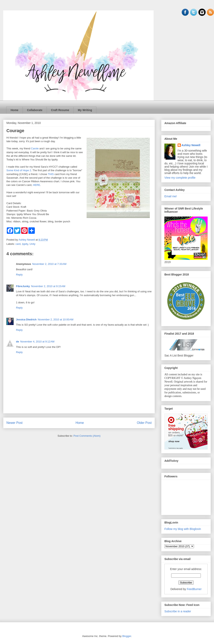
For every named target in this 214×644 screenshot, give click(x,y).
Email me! (171, 196)
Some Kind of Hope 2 (19, 170)
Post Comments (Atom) (87, 436)
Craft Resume (60, 110)
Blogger (127, 636)
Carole (35, 148)
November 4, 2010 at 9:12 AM (37, 342)
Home (14, 110)
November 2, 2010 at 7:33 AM (49, 264)
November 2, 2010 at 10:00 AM (56, 319)
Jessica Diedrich (26, 319)
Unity (32, 244)
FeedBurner (194, 589)
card (18, 244)
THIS (51, 174)
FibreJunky (23, 286)
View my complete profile (180, 178)
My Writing (85, 110)
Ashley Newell (191, 145)
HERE (37, 185)
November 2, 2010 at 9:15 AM (48, 286)
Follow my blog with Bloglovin (183, 529)
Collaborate (35, 110)
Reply (19, 275)
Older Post (144, 423)
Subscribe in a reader (178, 611)
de (17, 342)
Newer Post (14, 423)
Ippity (25, 244)
